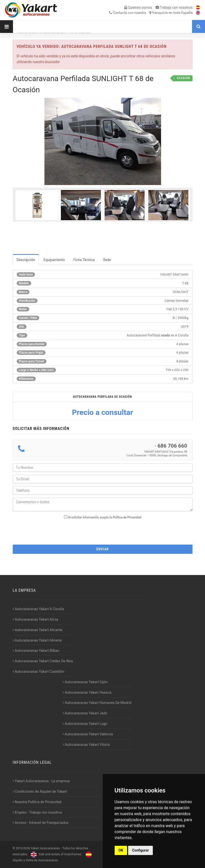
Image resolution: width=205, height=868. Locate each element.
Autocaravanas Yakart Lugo (85, 724)
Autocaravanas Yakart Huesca (87, 692)
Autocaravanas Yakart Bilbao (36, 651)
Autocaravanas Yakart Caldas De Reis (43, 661)
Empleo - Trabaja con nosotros (37, 812)
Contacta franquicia (151, 13)
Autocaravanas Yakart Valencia (88, 734)
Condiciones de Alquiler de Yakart (40, 791)
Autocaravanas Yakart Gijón (85, 682)
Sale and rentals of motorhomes (55, 854)
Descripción (26, 260)
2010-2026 (23, 848)
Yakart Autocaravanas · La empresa (41, 781)
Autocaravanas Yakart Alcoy (36, 619)
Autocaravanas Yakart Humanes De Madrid (97, 703)
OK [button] (121, 850)
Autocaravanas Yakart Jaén (85, 713)
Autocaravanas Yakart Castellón (39, 672)
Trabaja (174, 7)
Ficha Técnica (84, 260)
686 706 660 (172, 446)
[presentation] (103, 530)
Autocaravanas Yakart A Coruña (38, 609)
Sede (107, 260)
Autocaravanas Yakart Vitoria (86, 745)
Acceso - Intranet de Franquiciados (41, 823)
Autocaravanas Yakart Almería (37, 640)
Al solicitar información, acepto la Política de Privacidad (104, 517)
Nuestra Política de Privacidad (37, 802)
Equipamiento (54, 260)
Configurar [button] (140, 850)
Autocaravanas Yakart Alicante (38, 630)
